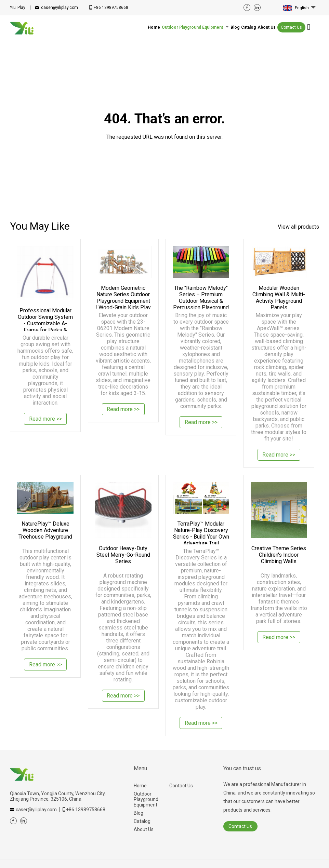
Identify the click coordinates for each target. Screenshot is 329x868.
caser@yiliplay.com (60, 8)
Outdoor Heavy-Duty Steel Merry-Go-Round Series (123, 555)
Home (140, 786)
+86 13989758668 (111, 8)
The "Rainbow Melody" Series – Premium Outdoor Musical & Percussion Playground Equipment (201, 297)
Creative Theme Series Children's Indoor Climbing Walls (279, 555)
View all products (298, 227)
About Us (144, 829)
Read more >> (45, 419)
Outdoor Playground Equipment (146, 799)
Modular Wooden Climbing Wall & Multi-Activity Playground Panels (279, 297)
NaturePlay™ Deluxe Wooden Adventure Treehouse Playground (45, 530)
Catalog (142, 821)
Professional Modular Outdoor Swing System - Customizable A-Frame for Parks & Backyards (45, 319)
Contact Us (291, 27)
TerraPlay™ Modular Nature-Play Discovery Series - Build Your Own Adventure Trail (201, 532)
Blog (139, 813)
